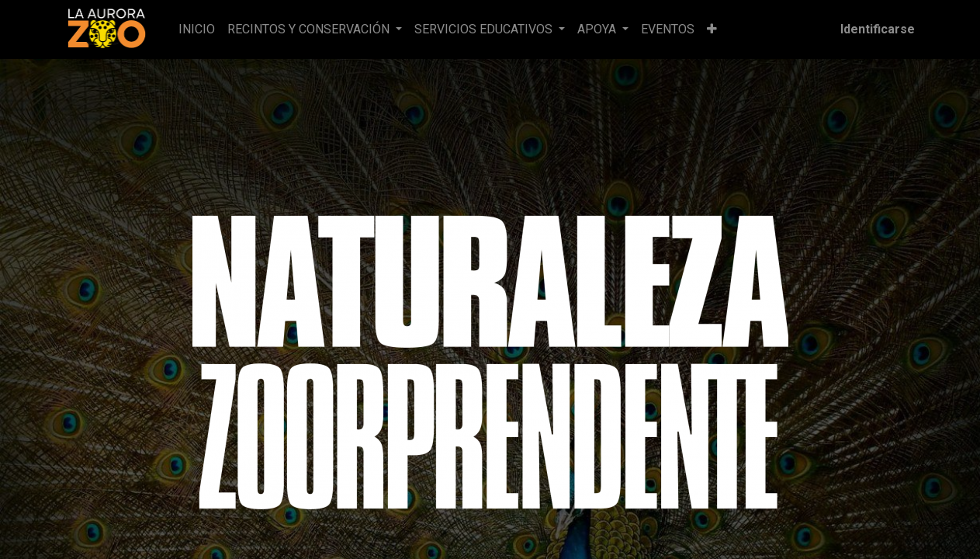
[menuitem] (197, 30)
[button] (712, 30)
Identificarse (878, 29)
